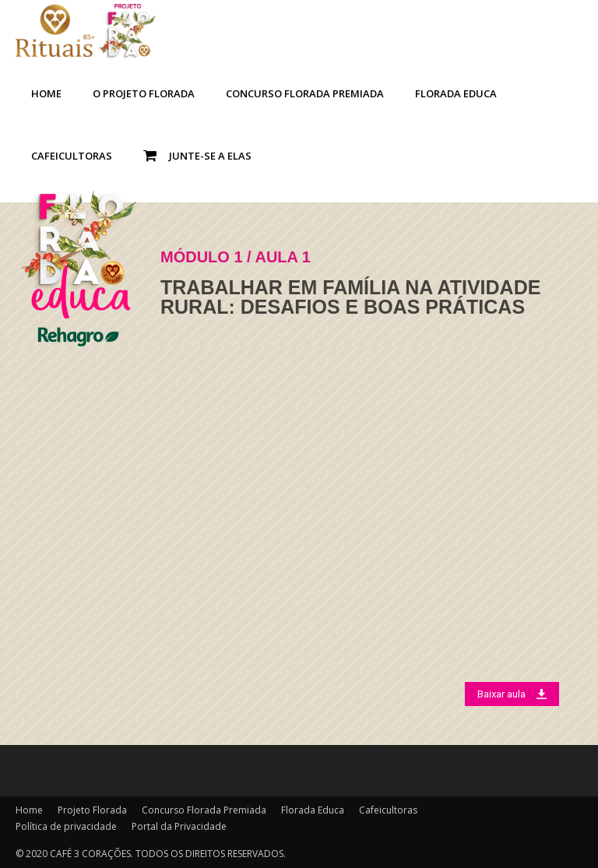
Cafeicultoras (72, 156)
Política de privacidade (66, 826)
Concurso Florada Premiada (305, 93)
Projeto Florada (92, 810)
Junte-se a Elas (197, 156)
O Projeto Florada (144, 93)
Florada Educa (456, 93)
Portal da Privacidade (179, 826)
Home (46, 93)
